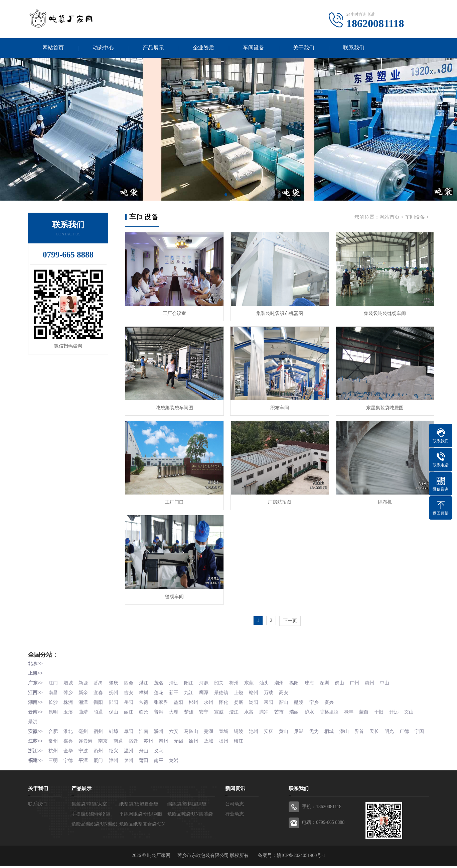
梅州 (240, 679)
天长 (385, 725)
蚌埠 (116, 725)
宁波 (85, 753)
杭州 (53, 753)
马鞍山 (196, 725)
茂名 (162, 679)
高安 (291, 688)
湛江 (147, 679)
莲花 (162, 688)
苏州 (151, 744)
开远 (405, 707)
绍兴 (116, 753)
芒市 (287, 707)
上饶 (245, 688)
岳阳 (131, 697)
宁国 (33, 735)
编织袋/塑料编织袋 (187, 806)
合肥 (53, 725)
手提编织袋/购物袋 (91, 816)
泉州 (131, 763)
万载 (276, 688)
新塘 (85, 679)
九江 (193, 688)
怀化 (229, 697)
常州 (53, 744)
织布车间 (277, 406)
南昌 (53, 688)
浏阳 (260, 697)
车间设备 (254, 48)
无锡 (182, 744)
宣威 (224, 707)
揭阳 (302, 679)
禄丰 (358, 707)
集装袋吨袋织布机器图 (277, 313)
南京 (105, 744)
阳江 (193, 679)
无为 (322, 725)
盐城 (213, 744)
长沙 (53, 697)
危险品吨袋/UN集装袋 (190, 816)
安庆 (276, 725)
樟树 (147, 688)
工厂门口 (173, 499)
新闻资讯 (235, 791)
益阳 (182, 697)
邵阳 (116, 697)
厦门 (100, 763)
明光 (400, 725)
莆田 (147, 763)
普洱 (162, 707)
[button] (226, 195)
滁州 (162, 725)
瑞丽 (302, 707)
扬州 (229, 744)
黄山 (291, 725)
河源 (209, 679)
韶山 (291, 697)
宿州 (100, 725)
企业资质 (203, 48)
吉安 (131, 688)
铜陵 (245, 725)
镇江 (245, 744)
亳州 (85, 725)
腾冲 (271, 707)
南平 (162, 763)
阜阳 (131, 725)
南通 (120, 744)
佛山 (349, 679)
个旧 (389, 707)
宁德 (69, 763)
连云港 (87, 744)
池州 (260, 725)
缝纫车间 (173, 593)
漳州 (116, 763)
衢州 (100, 753)
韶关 (224, 679)
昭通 (100, 707)
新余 (85, 688)
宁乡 (322, 697)
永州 (213, 697)
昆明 (53, 707)
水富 (256, 707)
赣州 (260, 688)
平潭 (85, 763)
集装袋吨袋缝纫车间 (380, 313)
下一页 (290, 617)
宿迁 (136, 744)
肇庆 (116, 679)
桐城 (338, 725)
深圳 (333, 679)
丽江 (131, 707)
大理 (178, 707)
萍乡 (69, 688)
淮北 (69, 725)
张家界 (165, 697)
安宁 (209, 707)
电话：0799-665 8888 (323, 825)
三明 (53, 763)
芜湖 (213, 725)
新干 (178, 688)
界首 (369, 725)
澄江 (240, 707)
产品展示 (153, 48)
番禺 (100, 679)
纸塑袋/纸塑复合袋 (139, 806)
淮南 (147, 725)
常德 (147, 697)
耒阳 (276, 697)
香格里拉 (338, 707)
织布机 (380, 499)
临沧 (147, 707)
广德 (416, 725)
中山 (395, 679)
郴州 (198, 697)
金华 (69, 753)
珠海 (318, 679)
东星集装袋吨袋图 (380, 406)
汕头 (271, 679)
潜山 (353, 725)
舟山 (147, 753)
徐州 (198, 744)
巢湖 (307, 725)
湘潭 (85, 697)
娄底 (245, 697)
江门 (53, 679)
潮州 (287, 679)
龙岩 (178, 763)
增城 (69, 679)
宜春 (100, 688)
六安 (178, 725)
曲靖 (85, 707)
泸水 (318, 707)
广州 (364, 679)
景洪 (48, 716)
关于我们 (304, 48)
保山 (116, 707)
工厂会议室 (173, 313)
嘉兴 (69, 744)
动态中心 (103, 48)
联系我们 (354, 48)
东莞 (256, 679)
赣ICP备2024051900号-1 (301, 858)
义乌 (162, 753)
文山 (33, 716)
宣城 (229, 725)
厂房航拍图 (277, 499)
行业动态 (235, 816)
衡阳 (100, 697)
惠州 (380, 679)
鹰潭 (209, 688)
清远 (178, 679)
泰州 (167, 744)
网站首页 (53, 48)
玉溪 (69, 707)
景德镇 (227, 688)
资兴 (338, 697)
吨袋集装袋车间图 (173, 406)
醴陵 (307, 697)
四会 (131, 679)
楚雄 (193, 707)
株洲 (69, 697)
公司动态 (235, 806)
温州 (131, 753)
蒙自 (373, 707)
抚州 (116, 688)
